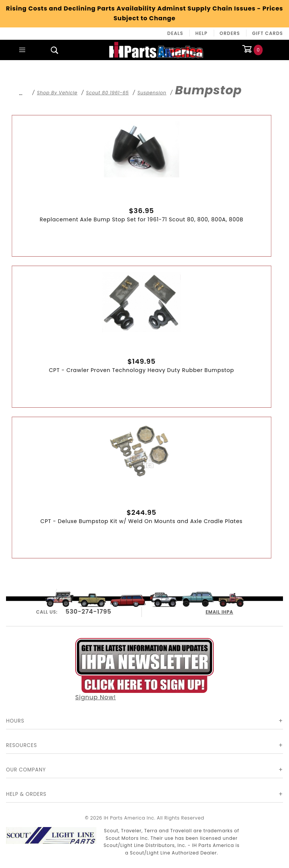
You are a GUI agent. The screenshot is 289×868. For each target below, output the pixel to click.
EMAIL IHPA (220, 611)
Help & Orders (26, 794)
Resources (21, 745)
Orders (230, 33)
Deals (175, 33)
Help (202, 33)
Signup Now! (144, 669)
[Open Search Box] (55, 50)
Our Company (26, 770)
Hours (15, 721)
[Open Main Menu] (22, 50)
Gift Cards (268, 33)
